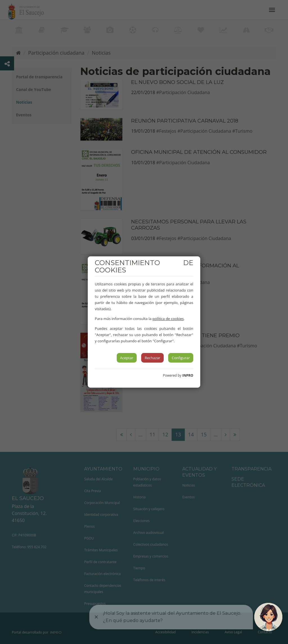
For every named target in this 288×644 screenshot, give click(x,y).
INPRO (188, 375)
